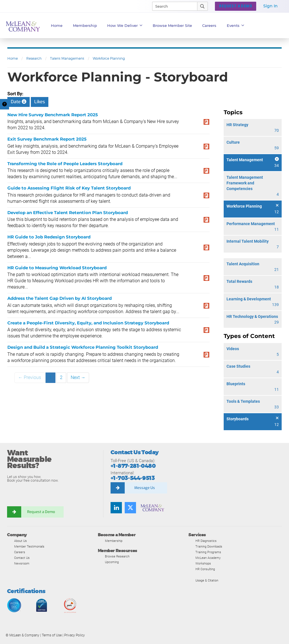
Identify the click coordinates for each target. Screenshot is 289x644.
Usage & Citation (207, 580)
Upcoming (112, 562)
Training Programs (208, 552)
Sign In (270, 6)
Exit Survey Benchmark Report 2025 (47, 139)
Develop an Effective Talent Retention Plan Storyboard (68, 213)
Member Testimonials (29, 546)
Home (57, 25)
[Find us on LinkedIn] (116, 508)
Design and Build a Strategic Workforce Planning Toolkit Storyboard (83, 347)
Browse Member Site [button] (172, 25)
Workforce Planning (109, 58)
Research (34, 58)
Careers (20, 552)
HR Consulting (205, 569)
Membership (85, 25)
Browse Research (117, 556)
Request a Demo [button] (236, 6)
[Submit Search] (203, 6)
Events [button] (236, 25)
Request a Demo (41, 512)
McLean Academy (208, 558)
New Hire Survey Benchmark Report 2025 (53, 115)
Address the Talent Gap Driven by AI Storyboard (60, 298)
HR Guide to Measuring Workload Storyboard (57, 268)
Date (19, 102)
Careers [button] (209, 25)
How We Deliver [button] (125, 25)
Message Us (145, 488)
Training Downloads (209, 546)
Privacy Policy (75, 635)
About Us (21, 541)
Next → (78, 377)
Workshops (203, 563)
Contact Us (22, 558)
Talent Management (67, 58)
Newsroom (22, 563)
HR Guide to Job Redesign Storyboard (49, 237)
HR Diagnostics (206, 541)
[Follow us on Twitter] (130, 508)
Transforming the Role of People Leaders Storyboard (65, 164)
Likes (40, 102)
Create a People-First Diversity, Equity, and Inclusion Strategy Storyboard (88, 323)
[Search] (172, 6)
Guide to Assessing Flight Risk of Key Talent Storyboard (69, 188)
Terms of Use (52, 635)
